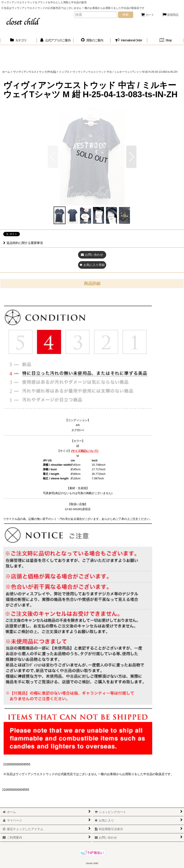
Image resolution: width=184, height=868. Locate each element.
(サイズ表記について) (85, 451)
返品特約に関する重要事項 (23, 243)
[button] (131, 157)
